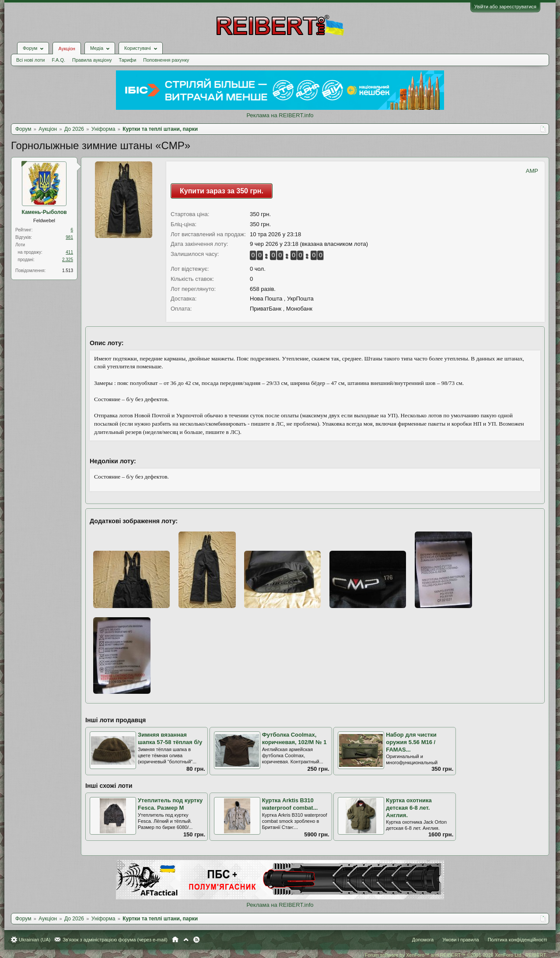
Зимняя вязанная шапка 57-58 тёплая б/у (170, 738)
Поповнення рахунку (166, 60)
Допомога (423, 940)
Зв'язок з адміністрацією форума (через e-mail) (115, 940)
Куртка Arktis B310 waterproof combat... (290, 804)
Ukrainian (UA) (35, 940)
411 (69, 252)
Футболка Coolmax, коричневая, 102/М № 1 (294, 738)
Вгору (186, 940)
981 (69, 237)
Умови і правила (460, 940)
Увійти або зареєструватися (505, 7)
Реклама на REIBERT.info (280, 115)
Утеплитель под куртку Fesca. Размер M (170, 804)
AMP (532, 171)
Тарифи (128, 60)
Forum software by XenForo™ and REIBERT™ (456, 955)
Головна (175, 940)
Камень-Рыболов (44, 212)
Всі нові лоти (30, 60)
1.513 (68, 271)
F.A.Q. (58, 60)
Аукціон (66, 49)
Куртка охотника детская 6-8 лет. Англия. (409, 808)
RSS (196, 940)
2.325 (68, 260)
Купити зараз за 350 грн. (222, 191)
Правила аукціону (92, 60)
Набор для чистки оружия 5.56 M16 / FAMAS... (411, 742)
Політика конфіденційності (517, 940)
